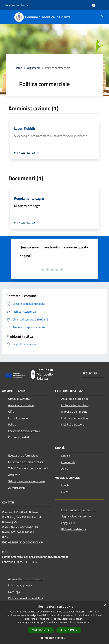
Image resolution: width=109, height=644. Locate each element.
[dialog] (54, 623)
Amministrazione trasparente (26, 579)
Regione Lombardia (17, 5)
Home (18, 68)
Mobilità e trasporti (73, 424)
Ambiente (14, 475)
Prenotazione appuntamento (79, 510)
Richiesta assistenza (74, 529)
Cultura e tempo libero (75, 405)
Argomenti (34, 68)
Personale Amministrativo (24, 431)
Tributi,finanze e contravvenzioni (28, 468)
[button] (54, 638)
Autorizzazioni (17, 488)
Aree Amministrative (21, 405)
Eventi (65, 492)
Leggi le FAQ (69, 523)
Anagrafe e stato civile (75, 399)
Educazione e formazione (23, 455)
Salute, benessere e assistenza (27, 481)
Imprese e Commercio (74, 412)
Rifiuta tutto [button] (69, 630)
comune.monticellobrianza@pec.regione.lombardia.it (35, 557)
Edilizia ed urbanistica (75, 418)
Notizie (66, 456)
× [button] (105, 605)
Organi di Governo (19, 399)
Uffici (11, 412)
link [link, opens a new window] (89, 622)
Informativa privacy (20, 585)
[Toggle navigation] (7, 17)
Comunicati (68, 462)
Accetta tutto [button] (41, 630)
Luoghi (65, 485)
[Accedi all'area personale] (94, 5)
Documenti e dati (19, 437)
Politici (12, 424)
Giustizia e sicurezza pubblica (26, 462)
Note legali (15, 592)
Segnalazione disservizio (76, 516)
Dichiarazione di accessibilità (26, 598)
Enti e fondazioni (18, 418)
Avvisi (65, 469)
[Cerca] (101, 17)
